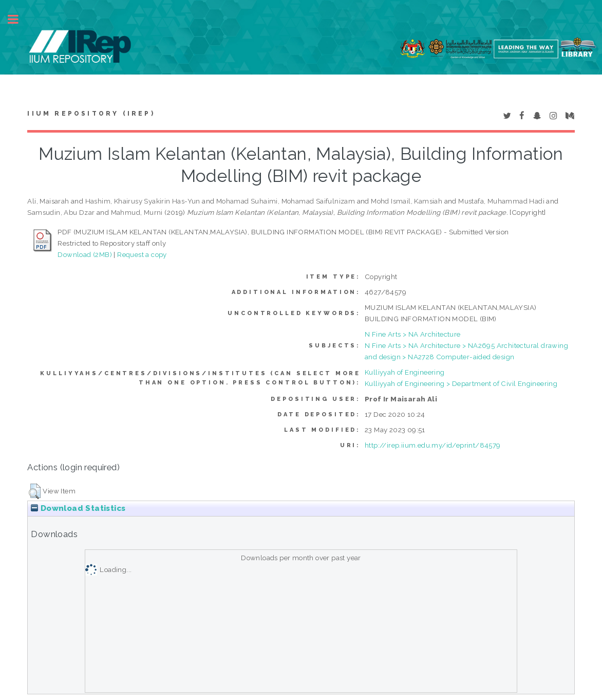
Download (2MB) (85, 254)
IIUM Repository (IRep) (91, 114)
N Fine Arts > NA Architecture (413, 334)
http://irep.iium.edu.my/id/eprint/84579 (433, 445)
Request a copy (142, 254)
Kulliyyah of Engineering (405, 372)
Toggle (18, 19)
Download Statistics (78, 508)
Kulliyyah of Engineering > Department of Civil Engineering (461, 383)
